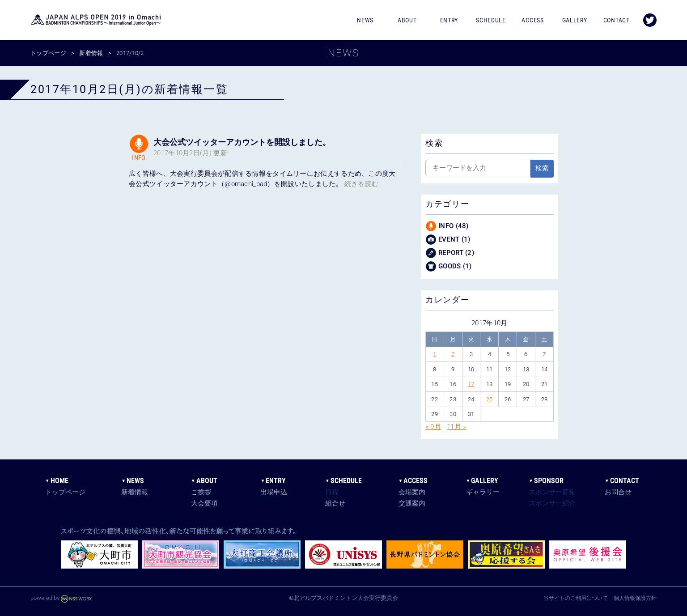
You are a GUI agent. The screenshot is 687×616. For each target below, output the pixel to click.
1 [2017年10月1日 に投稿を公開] (435, 354)
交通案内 (412, 503)
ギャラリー (483, 492)
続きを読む (362, 184)
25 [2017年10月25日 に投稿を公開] (490, 399)
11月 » (457, 427)
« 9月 (433, 427)
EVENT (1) (448, 240)
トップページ (65, 492)
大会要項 (204, 503)
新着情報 (135, 492)
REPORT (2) (450, 253)
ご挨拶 (201, 492)
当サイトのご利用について (576, 598)
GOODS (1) (449, 266)
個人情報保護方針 (635, 598)
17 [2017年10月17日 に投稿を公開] (471, 384)
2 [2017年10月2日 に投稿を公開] (453, 354)
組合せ (335, 503)
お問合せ (618, 492)
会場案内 (412, 492)
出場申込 (274, 492)
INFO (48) (447, 226)
